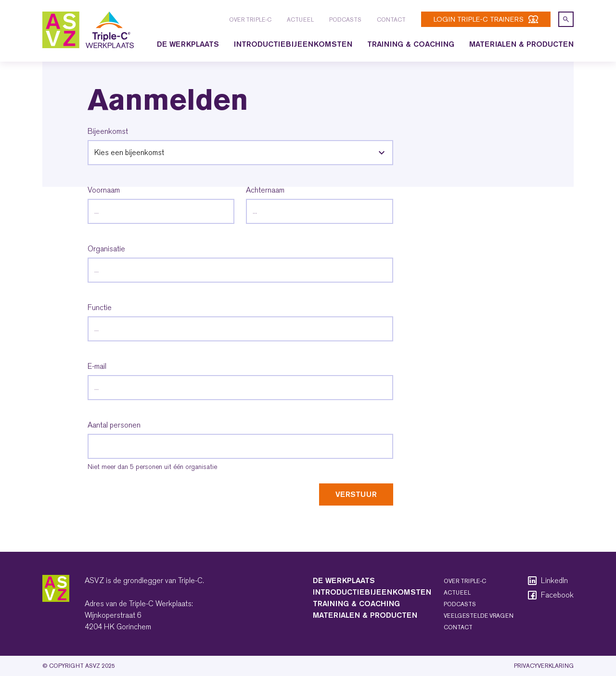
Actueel (300, 20)
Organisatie (106, 249)
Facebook (550, 595)
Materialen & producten (521, 44)
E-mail (97, 366)
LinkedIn (547, 581)
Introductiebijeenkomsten (293, 44)
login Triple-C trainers (486, 19)
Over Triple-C (250, 20)
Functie (100, 308)
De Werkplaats (188, 44)
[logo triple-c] (88, 30)
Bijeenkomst (108, 131)
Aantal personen (114, 425)
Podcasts (345, 20)
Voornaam (104, 190)
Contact (391, 20)
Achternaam (265, 190)
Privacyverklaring (544, 666)
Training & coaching (411, 44)
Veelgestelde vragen (479, 616)
